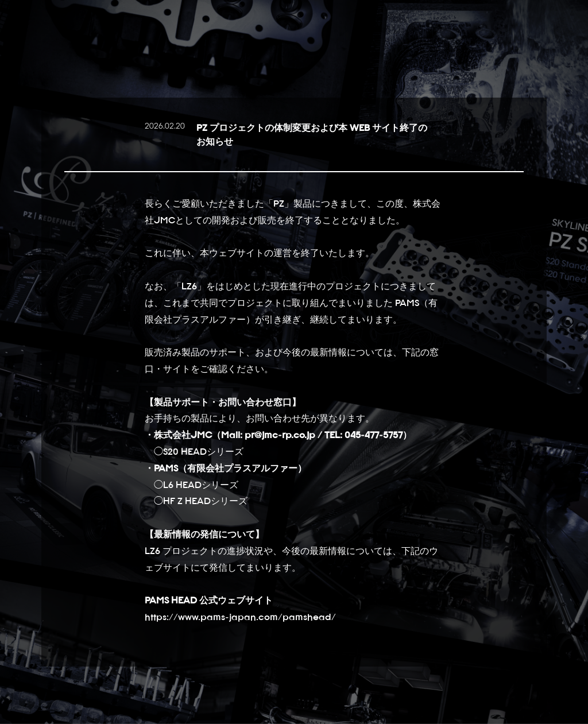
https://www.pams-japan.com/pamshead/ (240, 617)
